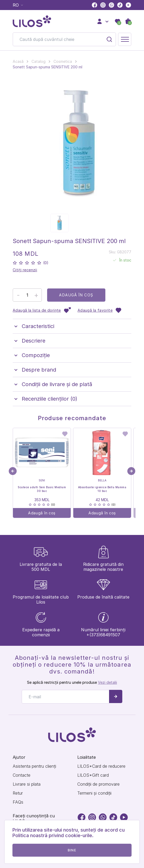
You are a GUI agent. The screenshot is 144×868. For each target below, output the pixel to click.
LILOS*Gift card (93, 775)
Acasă (18, 61)
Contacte (22, 775)
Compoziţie (31, 355)
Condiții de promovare (98, 784)
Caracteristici (33, 326)
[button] (131, 471)
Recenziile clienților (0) (45, 399)
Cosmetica (63, 61)
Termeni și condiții (94, 793)
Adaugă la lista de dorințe (42, 310)
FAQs (18, 802)
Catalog (39, 61)
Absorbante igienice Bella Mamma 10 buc (102, 489)
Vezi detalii (107, 682)
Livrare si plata (27, 784)
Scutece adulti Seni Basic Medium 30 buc (42, 489)
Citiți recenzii (25, 270)
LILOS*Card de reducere (101, 766)
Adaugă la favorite (100, 310)
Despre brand (34, 370)
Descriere (29, 341)
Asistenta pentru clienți (34, 766)
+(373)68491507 (103, 635)
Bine (72, 850)
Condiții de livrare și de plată (52, 384)
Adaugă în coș (76, 295)
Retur (18, 793)
